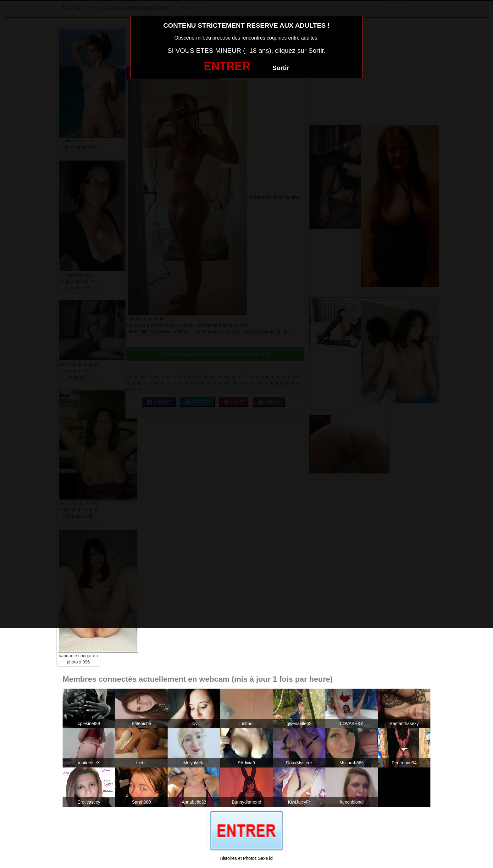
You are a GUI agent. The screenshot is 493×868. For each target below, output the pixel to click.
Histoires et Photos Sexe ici (246, 858)
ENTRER (227, 66)
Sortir (281, 68)
